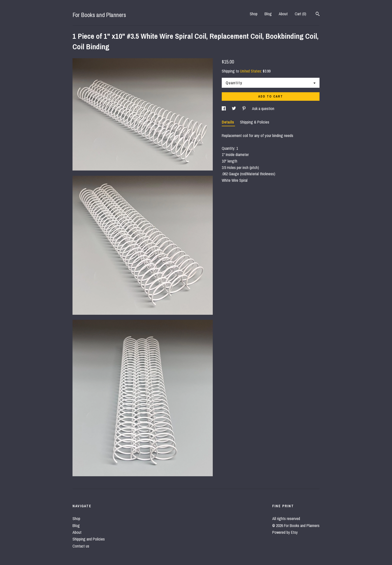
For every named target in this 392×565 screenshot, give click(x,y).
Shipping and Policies (89, 539)
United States (250, 71)
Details (228, 122)
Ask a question (263, 108)
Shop (254, 14)
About (283, 14)
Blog (268, 14)
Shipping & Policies (255, 122)
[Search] (318, 14)
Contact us (81, 546)
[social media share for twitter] (234, 108)
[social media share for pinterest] (244, 108)
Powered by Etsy (285, 532)
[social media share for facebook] (224, 108)
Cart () (300, 14)
